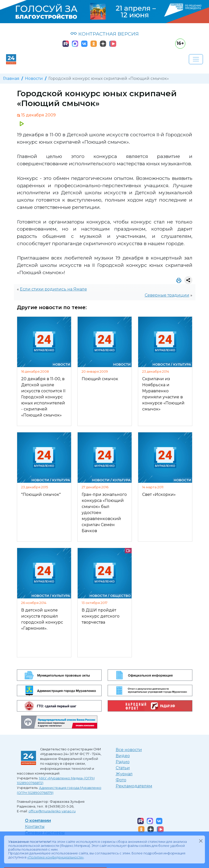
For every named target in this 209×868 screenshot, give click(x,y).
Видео (123, 756)
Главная (11, 78)
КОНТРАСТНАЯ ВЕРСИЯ (104, 34)
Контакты (35, 827)
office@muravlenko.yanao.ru (52, 811)
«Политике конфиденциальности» (55, 857)
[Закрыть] (201, 841)
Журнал (124, 774)
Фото (121, 780)
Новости (34, 78)
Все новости (129, 750)
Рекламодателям (134, 786)
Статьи (123, 768)
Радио (123, 762)
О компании (38, 821)
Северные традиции (167, 295)
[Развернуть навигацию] (196, 59)
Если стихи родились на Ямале (53, 289)
